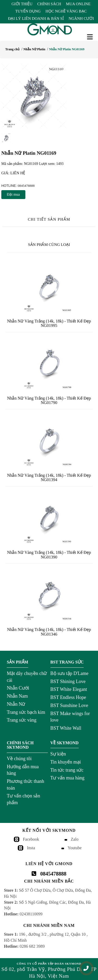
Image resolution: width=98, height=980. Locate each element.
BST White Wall (66, 728)
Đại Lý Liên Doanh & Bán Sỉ (36, 18)
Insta (31, 848)
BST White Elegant (69, 689)
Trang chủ (12, 49)
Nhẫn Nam (17, 696)
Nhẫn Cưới (18, 688)
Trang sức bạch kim (26, 712)
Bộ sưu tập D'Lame (70, 673)
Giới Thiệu (22, 4)
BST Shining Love (68, 681)
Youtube (75, 848)
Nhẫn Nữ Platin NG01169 (67, 49)
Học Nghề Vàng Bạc (66, 11)
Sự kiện (58, 754)
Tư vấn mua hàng (67, 778)
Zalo (75, 839)
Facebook (31, 839)
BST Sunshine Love (69, 705)
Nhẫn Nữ (16, 704)
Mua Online (78, 4)
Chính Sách (49, 4)
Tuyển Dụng (28, 11)
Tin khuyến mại (66, 762)
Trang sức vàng (22, 720)
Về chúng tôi (19, 759)
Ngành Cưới (81, 18)
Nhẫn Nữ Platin (34, 49)
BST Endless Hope (68, 697)
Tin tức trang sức (67, 770)
